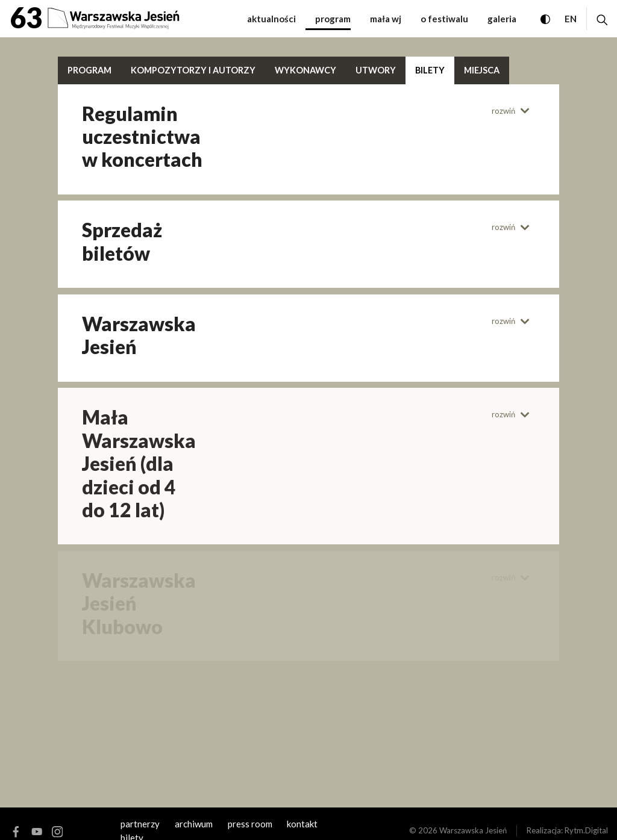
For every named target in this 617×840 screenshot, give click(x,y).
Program (333, 19)
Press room (250, 824)
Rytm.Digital (586, 830)
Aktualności (271, 19)
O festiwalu (444, 19)
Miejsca (482, 70)
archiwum (194, 824)
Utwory (376, 70)
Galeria (502, 19)
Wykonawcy (305, 70)
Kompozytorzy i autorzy (193, 70)
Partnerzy (140, 824)
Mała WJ (386, 19)
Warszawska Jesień (473, 830)
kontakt (302, 824)
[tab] (152, 137)
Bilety (430, 70)
